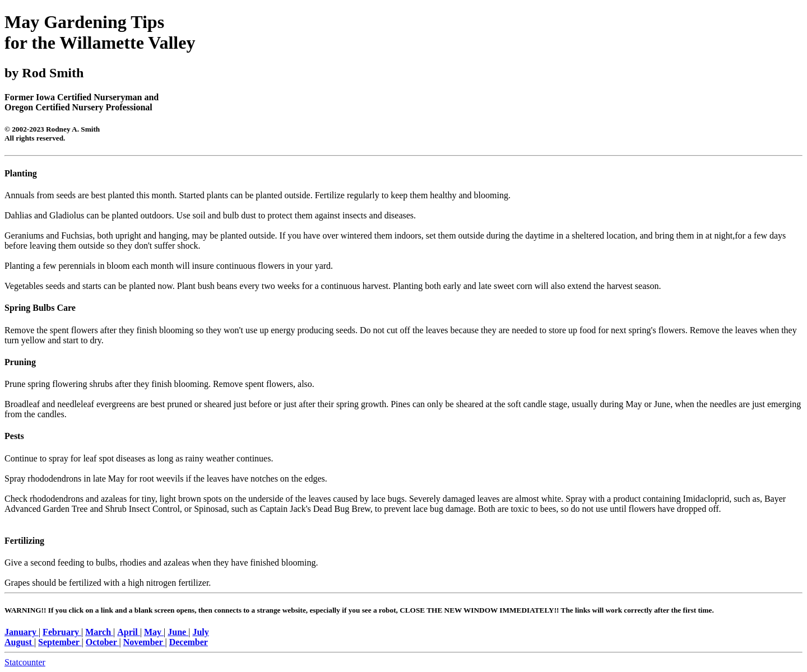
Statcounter (25, 662)
